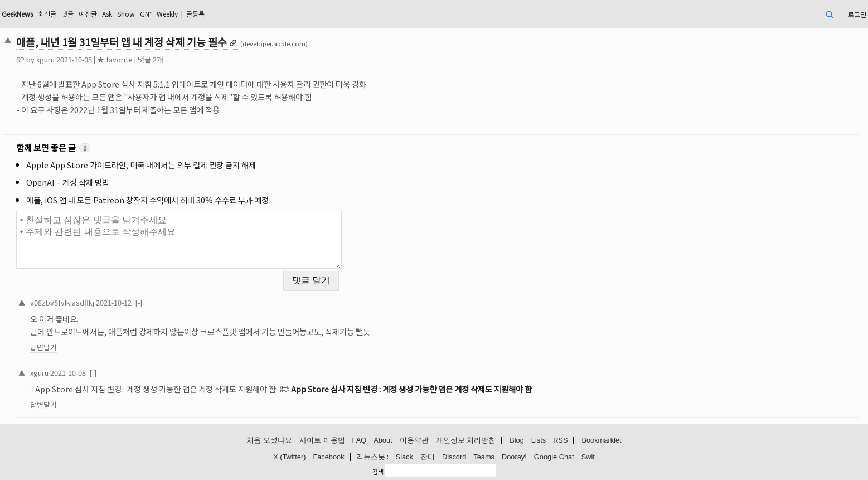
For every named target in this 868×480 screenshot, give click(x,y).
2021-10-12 (114, 302)
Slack (404, 457)
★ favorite (115, 59)
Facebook (328, 457)
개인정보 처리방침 (466, 440)
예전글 (88, 14)
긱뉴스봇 (371, 457)
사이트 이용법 (322, 440)
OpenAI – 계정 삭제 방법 (68, 182)
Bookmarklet (601, 440)
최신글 (47, 14)
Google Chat (554, 457)
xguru (45, 59)
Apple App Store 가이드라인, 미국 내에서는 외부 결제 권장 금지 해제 (141, 165)
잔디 (428, 457)
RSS (560, 440)
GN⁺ (146, 14)
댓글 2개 (151, 59)
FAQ (360, 440)
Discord (454, 457)
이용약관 (414, 440)
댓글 (67, 14)
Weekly (167, 14)
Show (126, 14)
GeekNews (17, 14)
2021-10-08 (68, 373)
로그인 (857, 14)
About (383, 440)
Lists (539, 440)
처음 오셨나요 (269, 440)
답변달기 (43, 347)
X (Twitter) (289, 457)
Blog (517, 440)
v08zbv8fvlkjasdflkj (62, 302)
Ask (107, 14)
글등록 (195, 14)
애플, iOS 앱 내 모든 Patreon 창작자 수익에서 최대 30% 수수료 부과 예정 (147, 200)
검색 (378, 472)
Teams (484, 457)
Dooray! (514, 457)
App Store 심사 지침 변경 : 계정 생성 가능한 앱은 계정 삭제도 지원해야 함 (411, 389)
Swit (588, 457)
